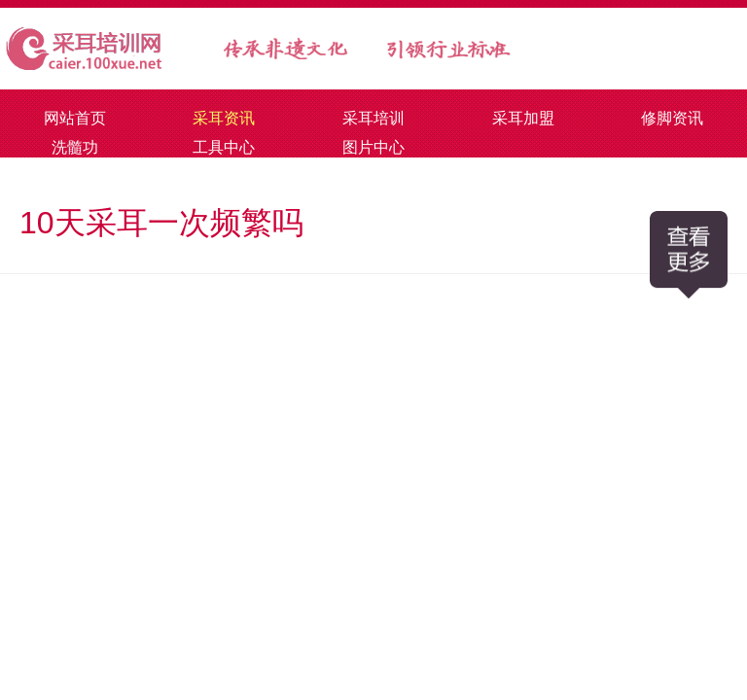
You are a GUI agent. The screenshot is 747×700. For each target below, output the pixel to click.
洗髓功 (75, 147)
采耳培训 (373, 118)
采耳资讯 (224, 118)
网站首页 (75, 118)
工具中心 (224, 147)
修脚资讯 (672, 118)
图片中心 (373, 147)
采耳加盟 (523, 118)
